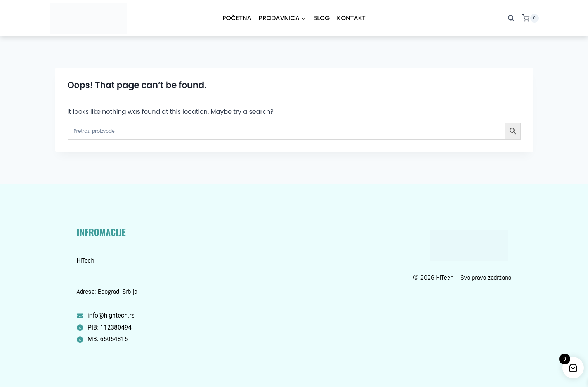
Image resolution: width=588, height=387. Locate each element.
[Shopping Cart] (530, 18)
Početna (237, 18)
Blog (321, 18)
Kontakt (351, 18)
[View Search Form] (511, 18)
